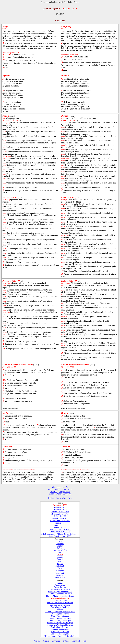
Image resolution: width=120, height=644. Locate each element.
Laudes (65, 487)
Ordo (70, 498)
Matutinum (56, 487)
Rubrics (66, 641)
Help (85, 641)
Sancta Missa (61, 498)
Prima (50, 489)
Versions (37, 641)
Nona (70, 489)
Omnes (52, 494)
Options (51, 498)
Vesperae (53, 492)
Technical (76, 641)
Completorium (65, 492)
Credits (46, 641)
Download (56, 641)
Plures (59, 494)
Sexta (64, 489)
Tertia (57, 489)
